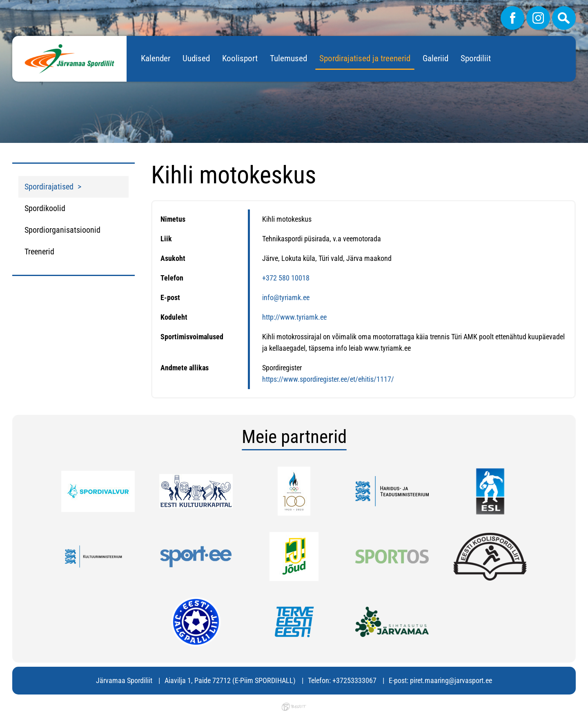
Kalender (156, 58)
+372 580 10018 (286, 278)
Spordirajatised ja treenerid (365, 58)
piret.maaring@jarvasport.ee (451, 680)
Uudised (196, 58)
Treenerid (39, 252)
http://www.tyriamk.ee (294, 317)
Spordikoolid (45, 208)
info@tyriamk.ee (286, 297)
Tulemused (288, 58)
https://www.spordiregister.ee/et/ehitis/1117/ (328, 379)
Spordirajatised (49, 187)
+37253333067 (354, 680)
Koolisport (240, 58)
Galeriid (435, 58)
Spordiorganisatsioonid (62, 230)
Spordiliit (476, 58)
